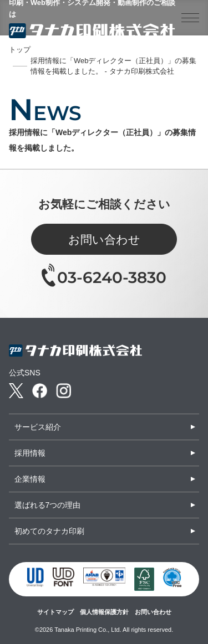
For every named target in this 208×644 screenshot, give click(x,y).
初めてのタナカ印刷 (49, 531)
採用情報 (30, 453)
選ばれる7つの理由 (48, 505)
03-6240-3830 (112, 277)
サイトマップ (55, 612)
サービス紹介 (38, 427)
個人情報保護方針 (104, 612)
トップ (20, 50)
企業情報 (30, 479)
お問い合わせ (104, 239)
